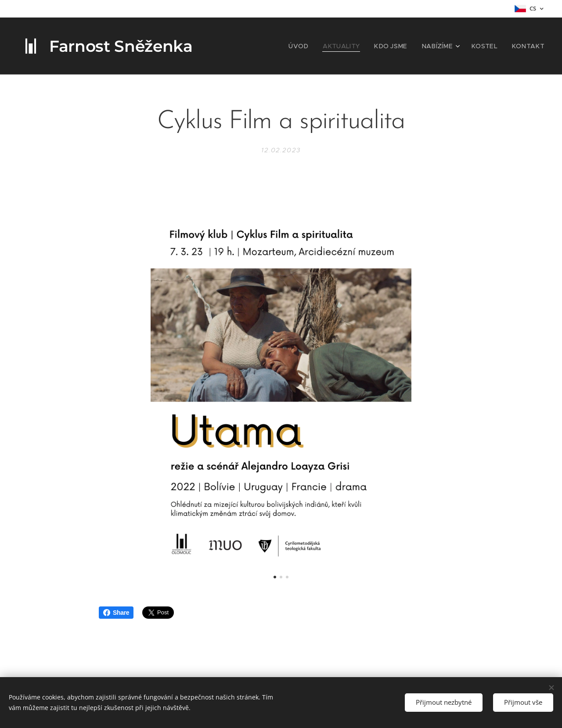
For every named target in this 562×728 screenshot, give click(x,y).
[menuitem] (318, 46)
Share (116, 613)
